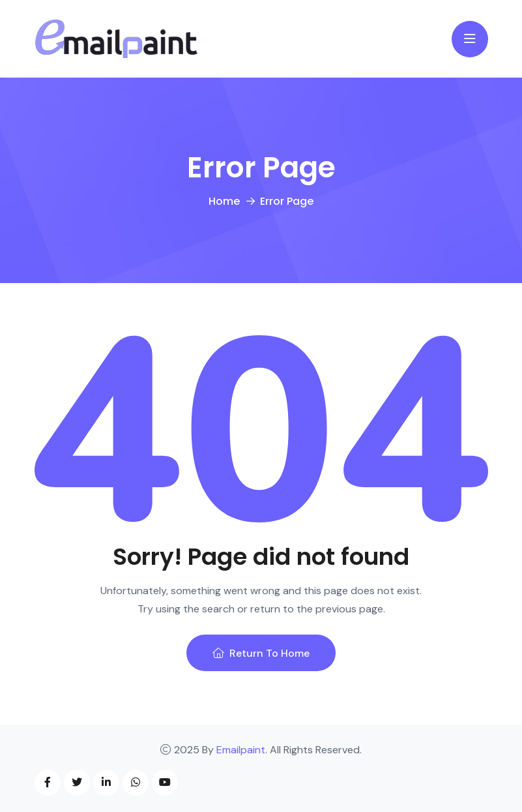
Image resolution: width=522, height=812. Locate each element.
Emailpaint (241, 750)
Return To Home (261, 653)
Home (224, 201)
